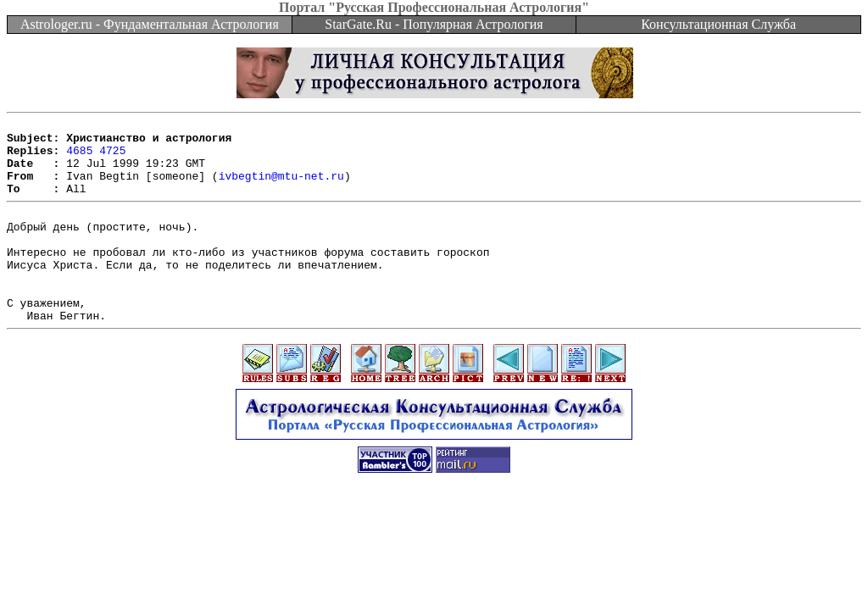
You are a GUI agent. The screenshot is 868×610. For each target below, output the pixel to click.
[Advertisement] (434, 561)
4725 (112, 158)
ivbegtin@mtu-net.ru (281, 188)
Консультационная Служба (718, 24)
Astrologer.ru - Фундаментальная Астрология (150, 24)
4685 (79, 158)
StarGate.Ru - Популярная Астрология (434, 24)
